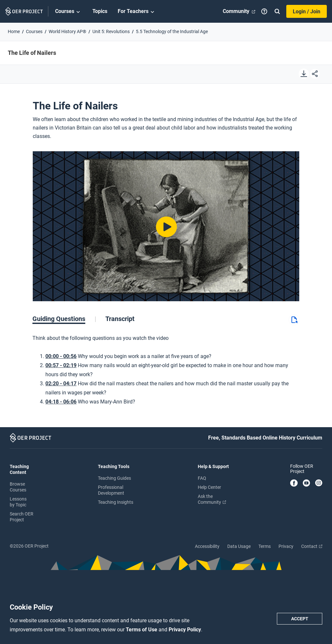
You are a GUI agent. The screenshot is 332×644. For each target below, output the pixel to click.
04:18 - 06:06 (61, 402)
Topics (100, 11)
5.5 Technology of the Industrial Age (172, 31)
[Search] (277, 11)
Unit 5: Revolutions (111, 31)
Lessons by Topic (18, 502)
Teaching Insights (116, 502)
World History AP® (67, 31)
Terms (265, 546)
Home (14, 31)
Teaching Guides (114, 478)
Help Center (209, 487)
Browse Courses (18, 487)
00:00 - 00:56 (61, 356)
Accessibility (207, 546)
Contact (312, 546)
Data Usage (239, 546)
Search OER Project (22, 517)
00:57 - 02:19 (61, 365)
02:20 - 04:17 (61, 384)
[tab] (64, 319)
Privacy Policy (185, 630)
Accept (300, 619)
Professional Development (111, 490)
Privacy (286, 546)
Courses (69, 12)
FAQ (202, 478)
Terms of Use (142, 630)
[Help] (264, 11)
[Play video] (166, 226)
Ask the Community (212, 499)
